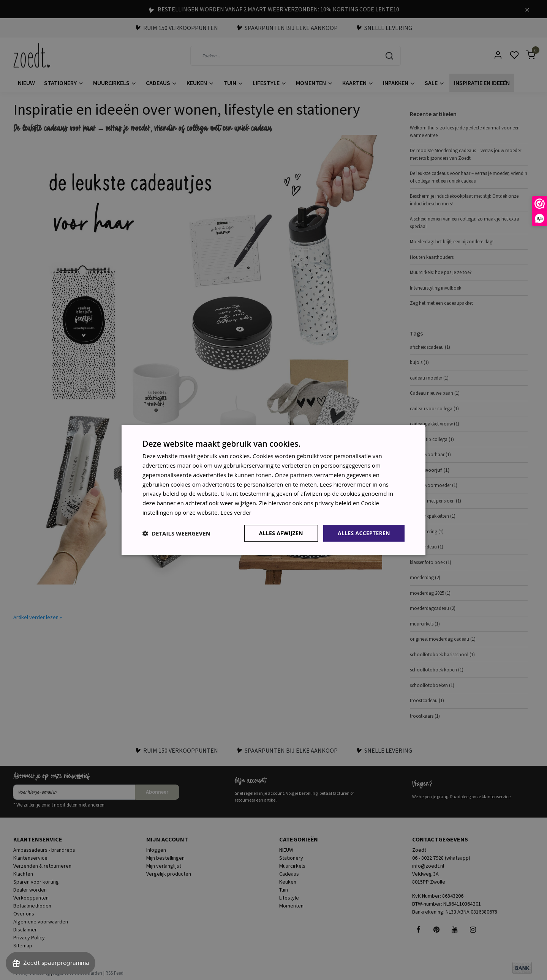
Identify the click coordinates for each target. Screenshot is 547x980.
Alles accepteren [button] (364, 533)
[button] (176, 533)
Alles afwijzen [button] (280, 533)
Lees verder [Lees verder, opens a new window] (236, 512)
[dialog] (273, 490)
